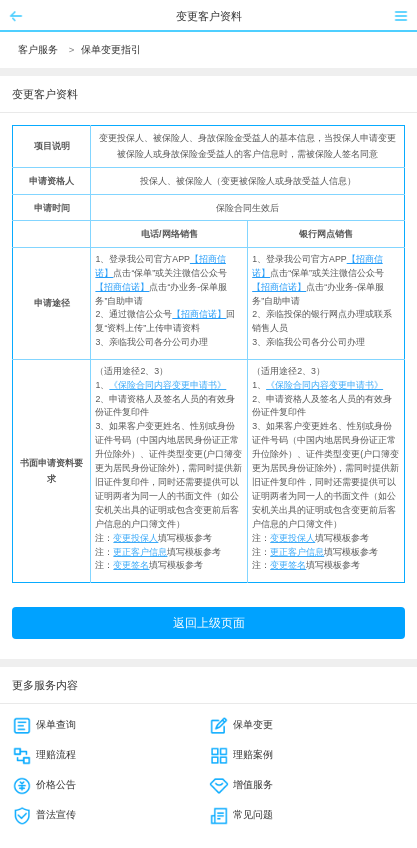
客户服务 (38, 49)
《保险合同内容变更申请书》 (167, 385)
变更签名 (131, 565)
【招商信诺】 (122, 287)
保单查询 (44, 724)
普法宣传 (44, 814)
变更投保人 (135, 538)
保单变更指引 (111, 49)
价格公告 (44, 784)
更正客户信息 (140, 552)
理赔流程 (44, 754)
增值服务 (241, 784)
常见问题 (241, 814)
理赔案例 (241, 754)
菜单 (401, 16)
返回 (16, 16)
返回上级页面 (209, 623)
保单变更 (241, 724)
